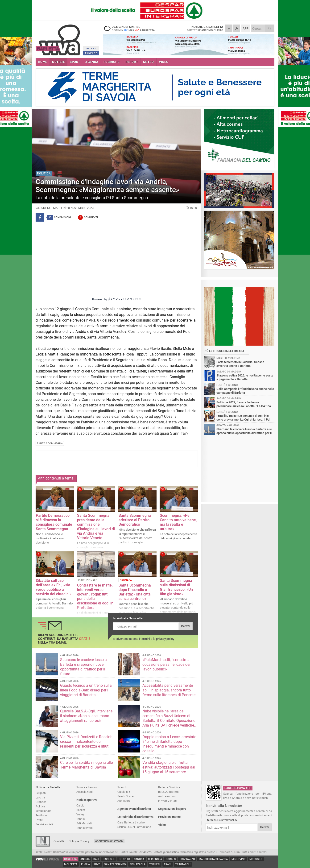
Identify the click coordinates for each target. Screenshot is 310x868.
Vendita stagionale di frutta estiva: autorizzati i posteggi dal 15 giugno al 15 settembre (169, 767)
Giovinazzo (187, 859)
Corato (171, 859)
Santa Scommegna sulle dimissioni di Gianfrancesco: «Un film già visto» (176, 587)
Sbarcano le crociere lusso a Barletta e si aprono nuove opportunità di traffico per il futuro (83, 667)
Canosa (139, 859)
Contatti (59, 841)
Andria (85, 859)
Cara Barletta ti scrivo (131, 822)
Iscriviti (186, 626)
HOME (43, 62)
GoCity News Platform (109, 841)
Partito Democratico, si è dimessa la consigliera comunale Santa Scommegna (54, 522)
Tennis (81, 819)
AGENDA (92, 62)
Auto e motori (167, 796)
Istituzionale (43, 811)
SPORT (75, 62)
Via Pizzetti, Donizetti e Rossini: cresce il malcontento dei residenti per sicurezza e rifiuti (86, 742)
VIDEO (164, 62)
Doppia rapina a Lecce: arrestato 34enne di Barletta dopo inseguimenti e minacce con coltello (169, 744)
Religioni (41, 793)
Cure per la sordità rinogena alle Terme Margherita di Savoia (86, 765)
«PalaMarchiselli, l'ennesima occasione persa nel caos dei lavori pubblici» (166, 664)
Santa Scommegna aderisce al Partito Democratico (135, 520)
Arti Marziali (84, 823)
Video (162, 825)
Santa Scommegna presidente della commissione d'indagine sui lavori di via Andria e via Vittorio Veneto (96, 527)
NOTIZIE (58, 62)
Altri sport (124, 801)
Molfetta (71, 864)
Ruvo (97, 864)
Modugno (256, 859)
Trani (168, 864)
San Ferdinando (115, 864)
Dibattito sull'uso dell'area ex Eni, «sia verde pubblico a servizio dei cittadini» (54, 587)
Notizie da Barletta (48, 787)
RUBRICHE (112, 62)
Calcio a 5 (124, 792)
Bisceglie (109, 859)
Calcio (80, 805)
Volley (80, 814)
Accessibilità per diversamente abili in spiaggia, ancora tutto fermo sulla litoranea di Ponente (169, 690)
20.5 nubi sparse (132, 28)
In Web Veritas (167, 801)
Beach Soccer (126, 796)
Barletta (70, 859)
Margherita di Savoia (213, 859)
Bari (96, 859)
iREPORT (131, 62)
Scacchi (122, 787)
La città (40, 797)
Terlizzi (155, 864)
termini (145, 639)
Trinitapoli (183, 864)
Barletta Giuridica (169, 787)
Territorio (41, 815)
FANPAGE (91, 53)
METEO (149, 62)
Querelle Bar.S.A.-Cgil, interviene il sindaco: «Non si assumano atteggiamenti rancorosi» (86, 716)
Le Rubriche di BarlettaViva (135, 817)
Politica (40, 806)
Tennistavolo (85, 828)
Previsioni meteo (169, 817)
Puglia (85, 864)
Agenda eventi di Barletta (134, 809)
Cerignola (155, 859)
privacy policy (165, 639)
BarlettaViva (59, 38)
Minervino (239, 859)
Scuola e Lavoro (87, 787)
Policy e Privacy (79, 841)
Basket (81, 810)
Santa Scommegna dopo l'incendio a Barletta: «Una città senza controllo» (135, 592)
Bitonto (124, 859)
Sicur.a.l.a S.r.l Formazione (134, 827)
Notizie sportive (87, 800)
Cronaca (41, 802)
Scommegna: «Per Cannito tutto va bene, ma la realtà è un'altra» (178, 522)
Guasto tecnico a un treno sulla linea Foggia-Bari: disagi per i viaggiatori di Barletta (86, 690)
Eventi (39, 820)
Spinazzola (138, 864)
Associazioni (85, 792)
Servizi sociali (44, 824)
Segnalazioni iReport (172, 809)
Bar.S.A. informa (168, 792)
